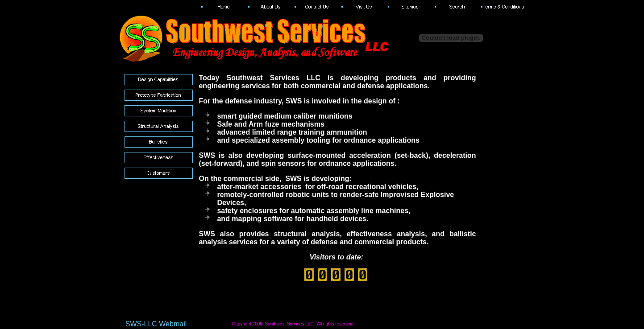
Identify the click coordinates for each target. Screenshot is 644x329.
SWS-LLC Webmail (156, 324)
